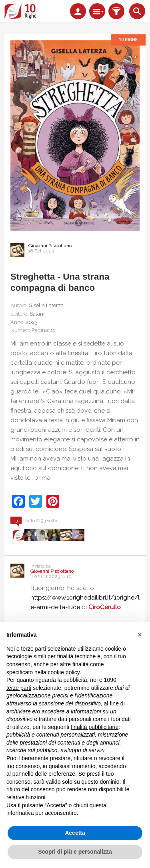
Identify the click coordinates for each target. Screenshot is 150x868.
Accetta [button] (75, 833)
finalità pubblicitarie (95, 727)
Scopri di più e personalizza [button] (75, 852)
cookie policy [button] (64, 672)
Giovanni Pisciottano (50, 246)
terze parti (19, 688)
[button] (140, 635)
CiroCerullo (105, 607)
